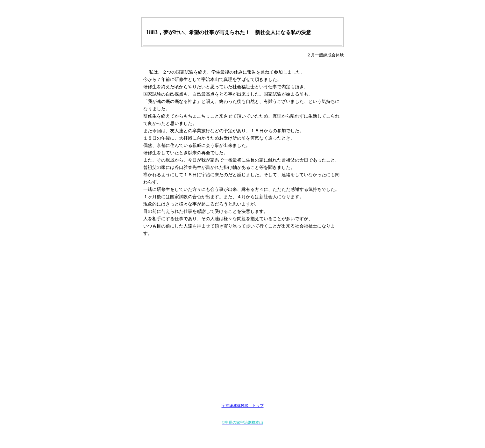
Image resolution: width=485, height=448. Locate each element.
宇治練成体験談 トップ (243, 406)
